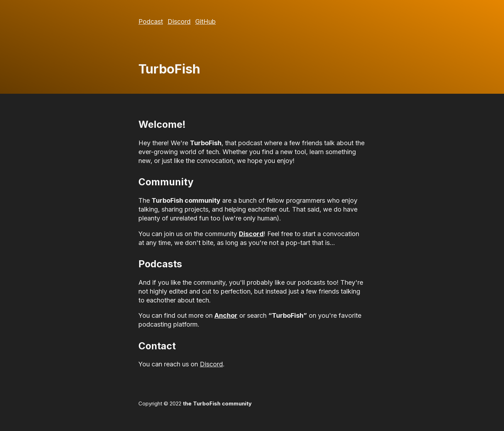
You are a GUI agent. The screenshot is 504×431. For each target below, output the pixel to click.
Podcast (151, 21)
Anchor (226, 315)
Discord (179, 21)
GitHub (206, 21)
